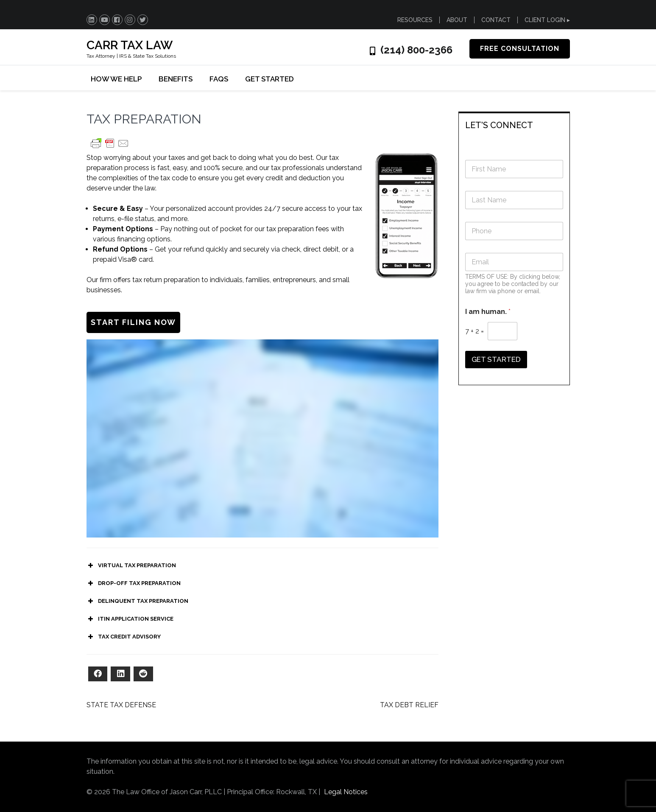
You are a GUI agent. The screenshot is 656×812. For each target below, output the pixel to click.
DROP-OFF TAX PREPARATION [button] (134, 583)
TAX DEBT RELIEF (409, 705)
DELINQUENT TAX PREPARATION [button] (137, 601)
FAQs (219, 79)
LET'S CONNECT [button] (499, 125)
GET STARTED (269, 79)
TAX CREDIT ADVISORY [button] (124, 637)
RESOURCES (415, 20)
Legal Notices (346, 792)
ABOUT (457, 20)
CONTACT (496, 20)
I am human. (488, 312)
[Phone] (514, 231)
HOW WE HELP (116, 79)
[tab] (514, 125)
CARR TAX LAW (130, 45)
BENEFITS (176, 79)
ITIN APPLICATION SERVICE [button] (130, 619)
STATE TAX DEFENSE (121, 705)
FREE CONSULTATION (520, 49)
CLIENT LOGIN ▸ (547, 20)
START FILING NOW (133, 322)
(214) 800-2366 (416, 50)
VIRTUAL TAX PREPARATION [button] (131, 566)
